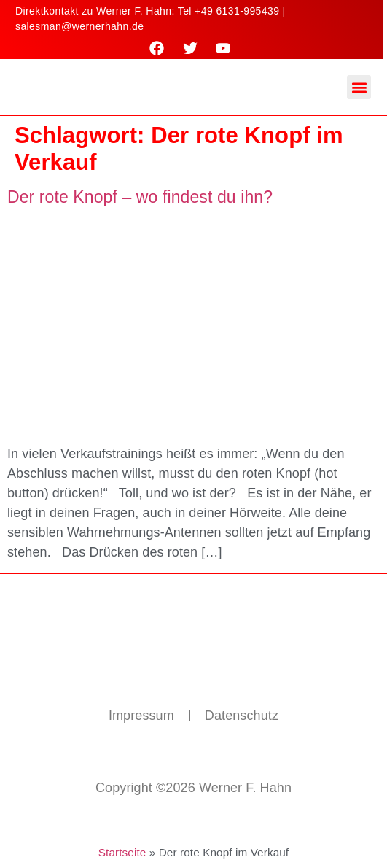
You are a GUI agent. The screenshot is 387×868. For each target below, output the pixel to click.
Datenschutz (242, 716)
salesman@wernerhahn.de (79, 26)
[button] (359, 87)
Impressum (141, 716)
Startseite (122, 852)
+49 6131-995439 (237, 11)
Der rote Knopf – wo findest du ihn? (140, 197)
